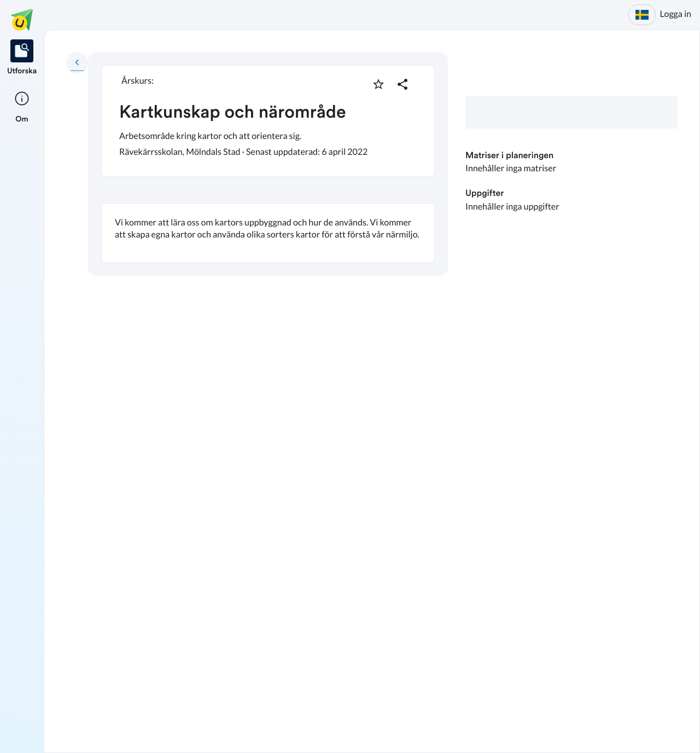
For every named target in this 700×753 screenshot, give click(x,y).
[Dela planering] (402, 84)
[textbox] (268, 233)
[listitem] (22, 58)
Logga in (676, 14)
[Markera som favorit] (378, 84)
